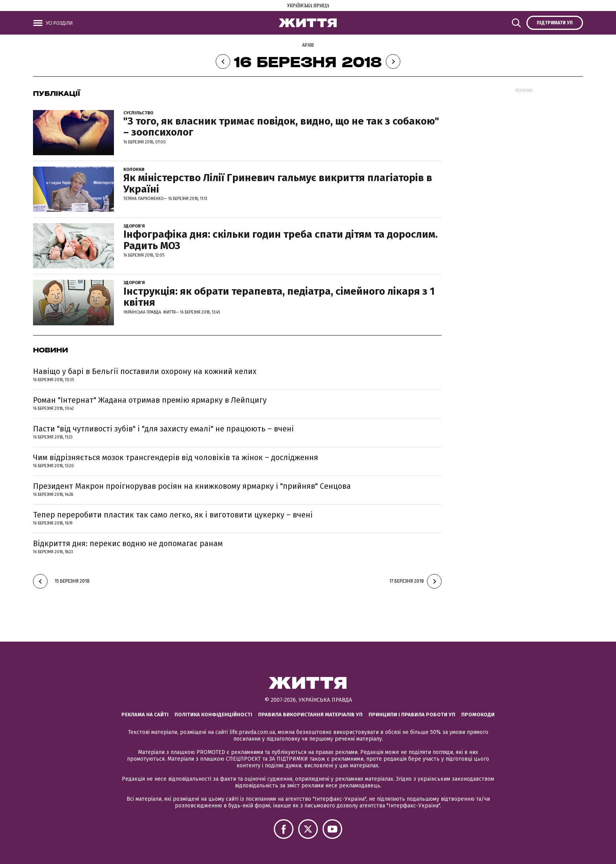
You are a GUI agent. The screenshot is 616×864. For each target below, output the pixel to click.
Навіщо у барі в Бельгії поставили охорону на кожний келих (145, 371)
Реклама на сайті (145, 714)
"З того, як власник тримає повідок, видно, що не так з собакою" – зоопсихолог (281, 127)
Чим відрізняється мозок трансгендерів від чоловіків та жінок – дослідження (176, 457)
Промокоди (478, 714)
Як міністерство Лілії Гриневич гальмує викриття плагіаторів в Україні (278, 183)
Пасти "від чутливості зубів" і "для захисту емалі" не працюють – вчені (163, 429)
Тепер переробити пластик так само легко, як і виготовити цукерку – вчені (173, 515)
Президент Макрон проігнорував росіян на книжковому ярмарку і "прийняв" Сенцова (192, 486)
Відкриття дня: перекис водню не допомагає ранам (128, 543)
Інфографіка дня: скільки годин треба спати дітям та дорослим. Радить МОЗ (280, 240)
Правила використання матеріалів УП (310, 714)
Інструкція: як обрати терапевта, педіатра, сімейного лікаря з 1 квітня (279, 297)
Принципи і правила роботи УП (412, 714)
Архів (308, 45)
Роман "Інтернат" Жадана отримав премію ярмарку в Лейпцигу (150, 400)
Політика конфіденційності (213, 714)
